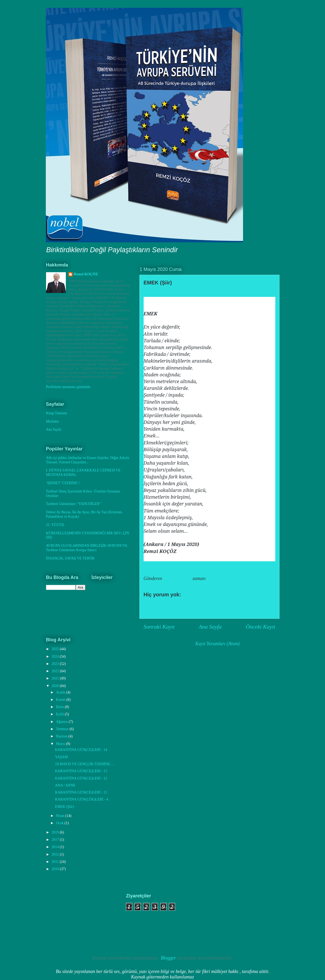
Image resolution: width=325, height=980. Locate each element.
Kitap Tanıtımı (57, 413)
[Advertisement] (72, 919)
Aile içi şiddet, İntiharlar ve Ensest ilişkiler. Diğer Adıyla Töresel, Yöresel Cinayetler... (88, 460)
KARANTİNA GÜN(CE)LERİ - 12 (81, 778)
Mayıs (61, 744)
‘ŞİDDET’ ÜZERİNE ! (63, 483)
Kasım (61, 700)
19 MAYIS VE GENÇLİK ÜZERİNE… (84, 764)
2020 (56, 686)
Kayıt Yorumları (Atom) (218, 644)
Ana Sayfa (210, 627)
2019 (56, 832)
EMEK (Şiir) (64, 807)
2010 (56, 869)
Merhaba (53, 421)
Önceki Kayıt (260, 627)
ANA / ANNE (65, 785)
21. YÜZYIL (56, 525)
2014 (56, 847)
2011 (56, 862)
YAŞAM (61, 757)
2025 (56, 649)
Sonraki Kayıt (159, 627)
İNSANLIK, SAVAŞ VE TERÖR (70, 558)
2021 (56, 678)
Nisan (61, 816)
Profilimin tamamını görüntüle (68, 387)
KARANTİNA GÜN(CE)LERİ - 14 (81, 750)
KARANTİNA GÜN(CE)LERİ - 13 (81, 771)
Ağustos (62, 722)
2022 (56, 671)
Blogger (168, 958)
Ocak (60, 823)
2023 (56, 664)
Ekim (60, 707)
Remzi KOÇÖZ (86, 274)
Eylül (60, 714)
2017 (56, 840)
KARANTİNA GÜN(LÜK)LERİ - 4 (81, 799)
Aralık (61, 692)
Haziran (62, 736)
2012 (56, 854)
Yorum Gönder (164, 605)
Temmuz (63, 729)
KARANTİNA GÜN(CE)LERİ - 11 (81, 792)
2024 (56, 656)
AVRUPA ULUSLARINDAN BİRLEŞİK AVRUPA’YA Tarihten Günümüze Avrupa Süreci (87, 548)
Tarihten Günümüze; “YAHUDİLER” (74, 504)
